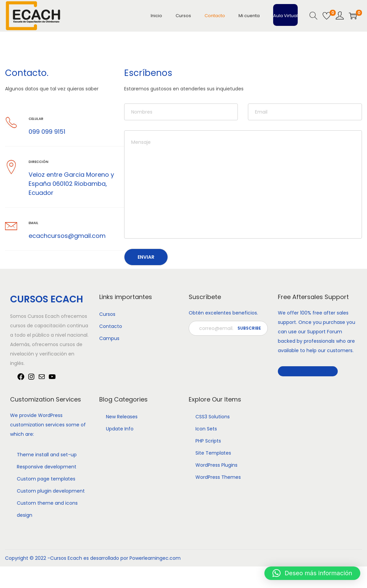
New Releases (122, 417)
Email (33, 223)
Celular (36, 119)
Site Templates (213, 453)
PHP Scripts (208, 441)
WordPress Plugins (216, 465)
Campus (109, 338)
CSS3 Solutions (213, 417)
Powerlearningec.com (155, 558)
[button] (312, 573)
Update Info (120, 429)
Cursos (107, 314)
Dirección (39, 162)
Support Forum (325, 332)
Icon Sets (206, 429)
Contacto (111, 326)
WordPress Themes (218, 477)
